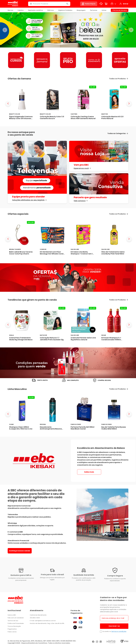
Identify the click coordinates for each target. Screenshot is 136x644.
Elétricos (51, 10)
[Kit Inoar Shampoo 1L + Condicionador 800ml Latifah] (114, 325)
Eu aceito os (107, 632)
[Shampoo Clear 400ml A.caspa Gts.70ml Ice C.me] (22, 414)
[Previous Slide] (8, 103)
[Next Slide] (129, 103)
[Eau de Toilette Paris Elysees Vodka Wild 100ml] (114, 414)
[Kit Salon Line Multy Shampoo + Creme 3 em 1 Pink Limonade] (83, 239)
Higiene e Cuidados (65, 10)
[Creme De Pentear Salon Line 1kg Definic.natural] (83, 325)
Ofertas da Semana (120, 10)
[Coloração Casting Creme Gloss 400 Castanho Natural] (83, 104)
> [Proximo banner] (131, 30)
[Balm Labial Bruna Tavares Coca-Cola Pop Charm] (22, 239)
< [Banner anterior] (5, 30)
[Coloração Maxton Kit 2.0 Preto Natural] (114, 104)
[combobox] (49, 4)
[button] (31, 4)
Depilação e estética (35, 10)
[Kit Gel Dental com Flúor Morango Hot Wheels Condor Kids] (53, 239)
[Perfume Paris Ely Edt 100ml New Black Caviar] (83, 414)
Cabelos (21, 10)
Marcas (10, 10)
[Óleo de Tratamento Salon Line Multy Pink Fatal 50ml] (114, 239)
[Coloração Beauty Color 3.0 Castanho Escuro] (53, 104)
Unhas (104, 10)
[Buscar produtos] (67, 4)
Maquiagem (81, 10)
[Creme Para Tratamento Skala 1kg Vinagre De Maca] (22, 325)
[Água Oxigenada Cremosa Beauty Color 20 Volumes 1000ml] (22, 104)
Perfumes (94, 10)
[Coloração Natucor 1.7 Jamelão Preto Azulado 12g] (53, 325)
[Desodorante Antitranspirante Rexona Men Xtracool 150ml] (53, 414)
